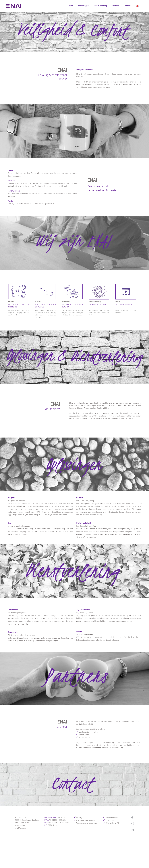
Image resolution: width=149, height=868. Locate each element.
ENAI (71, 6)
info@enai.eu (20, 828)
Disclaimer (110, 820)
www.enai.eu (20, 825)
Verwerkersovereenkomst (86, 823)
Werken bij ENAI (112, 823)
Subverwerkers (112, 818)
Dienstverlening (100, 6)
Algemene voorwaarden (86, 820)
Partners (115, 6)
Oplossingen (83, 6)
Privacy (79, 818)
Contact (127, 6)
